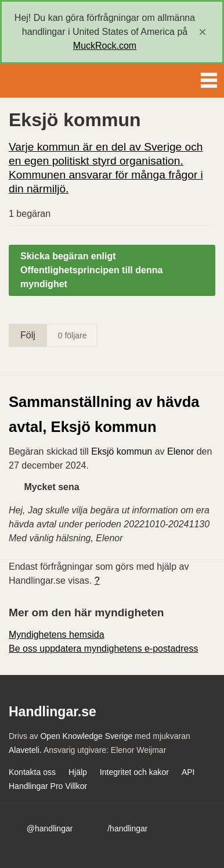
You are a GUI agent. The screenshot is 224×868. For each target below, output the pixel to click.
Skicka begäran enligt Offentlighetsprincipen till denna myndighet (91, 270)
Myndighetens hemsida (57, 635)
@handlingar (50, 828)
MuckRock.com (105, 46)
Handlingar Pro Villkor (48, 786)
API (188, 772)
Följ (28, 335)
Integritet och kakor (134, 772)
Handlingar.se (49, 81)
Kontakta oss (32, 772)
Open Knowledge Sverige (86, 736)
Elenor (180, 451)
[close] (203, 32)
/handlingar (127, 828)
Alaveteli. (25, 750)
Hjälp (78, 772)
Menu (209, 78)
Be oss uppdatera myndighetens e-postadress (103, 649)
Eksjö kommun (122, 451)
